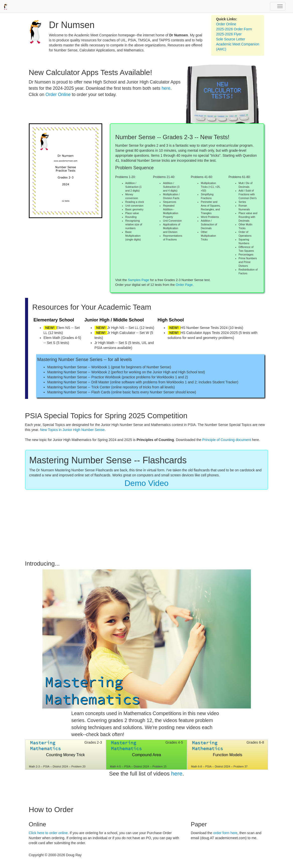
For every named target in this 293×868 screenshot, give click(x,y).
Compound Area (147, 755)
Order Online (226, 24)
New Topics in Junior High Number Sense (72, 430)
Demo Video (147, 483)
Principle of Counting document (227, 440)
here (166, 88)
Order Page (184, 285)
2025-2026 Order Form (234, 29)
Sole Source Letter (231, 39)
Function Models (227, 755)
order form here (225, 833)
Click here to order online (48, 833)
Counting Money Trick (66, 755)
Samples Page (138, 280)
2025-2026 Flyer (229, 34)
